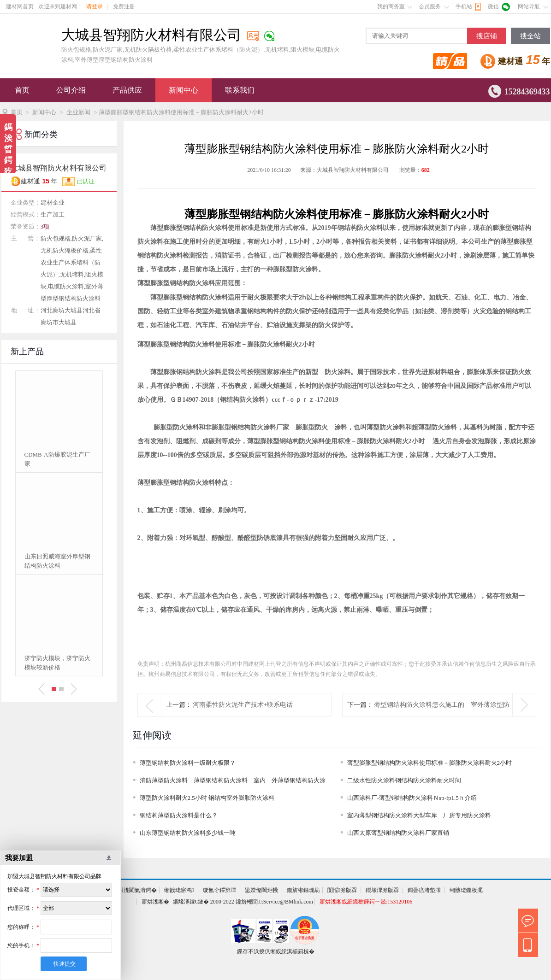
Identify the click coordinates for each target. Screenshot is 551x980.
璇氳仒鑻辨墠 (219, 890)
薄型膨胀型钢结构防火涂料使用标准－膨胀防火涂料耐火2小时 (430, 763)
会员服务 (430, 6)
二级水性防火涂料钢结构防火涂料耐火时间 (404, 780)
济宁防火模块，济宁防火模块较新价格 (57, 663)
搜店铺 (487, 36)
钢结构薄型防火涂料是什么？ (179, 815)
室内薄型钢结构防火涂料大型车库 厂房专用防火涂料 (422, 815)
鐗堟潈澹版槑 (382, 890)
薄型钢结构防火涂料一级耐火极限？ (188, 763)
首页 (22, 90)
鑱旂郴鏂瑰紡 (303, 890)
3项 (45, 226)
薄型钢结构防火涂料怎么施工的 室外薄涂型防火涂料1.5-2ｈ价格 (442, 716)
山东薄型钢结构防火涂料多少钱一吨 (188, 833)
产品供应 (127, 90)
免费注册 (124, 6)
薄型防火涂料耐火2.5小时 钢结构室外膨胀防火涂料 (207, 798)
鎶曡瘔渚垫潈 (424, 890)
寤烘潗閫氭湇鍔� (135, 890)
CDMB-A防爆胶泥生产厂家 (57, 459)
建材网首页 (20, 6)
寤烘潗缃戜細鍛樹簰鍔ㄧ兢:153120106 (366, 902)
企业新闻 (78, 112)
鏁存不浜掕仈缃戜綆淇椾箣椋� (276, 951)
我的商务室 (391, 6)
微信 (493, 6)
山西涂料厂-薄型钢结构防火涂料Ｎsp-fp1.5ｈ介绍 (412, 798)
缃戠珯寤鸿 (179, 890)
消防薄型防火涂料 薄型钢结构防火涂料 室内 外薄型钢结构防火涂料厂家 (233, 782)
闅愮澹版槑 (342, 890)
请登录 (95, 6)
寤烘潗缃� (155, 902)
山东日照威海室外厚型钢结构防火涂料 (57, 561)
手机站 (464, 6)
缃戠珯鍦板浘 (466, 890)
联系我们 (240, 90)
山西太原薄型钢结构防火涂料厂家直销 (398, 833)
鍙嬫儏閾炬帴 (261, 890)
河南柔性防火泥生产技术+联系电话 (243, 705)
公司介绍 (71, 90)
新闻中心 (184, 90)
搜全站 (530, 36)
